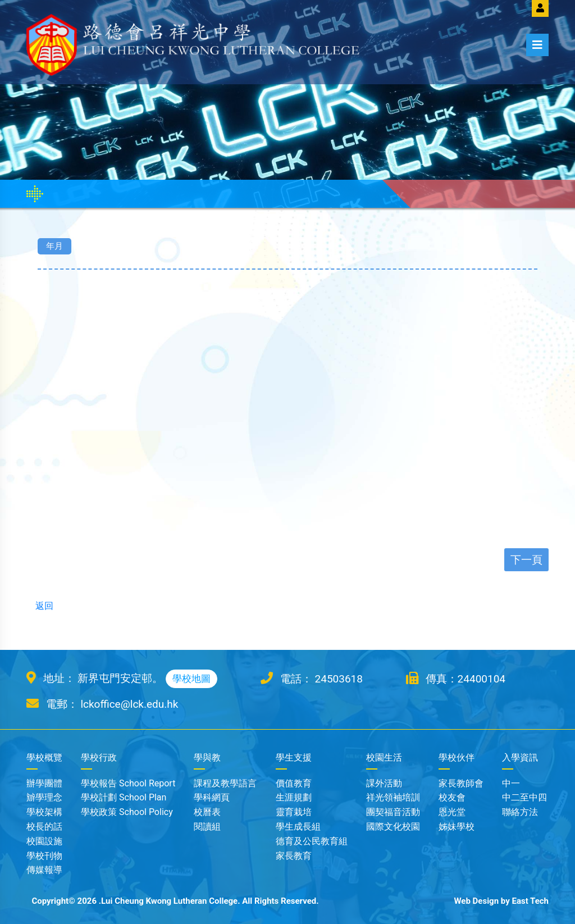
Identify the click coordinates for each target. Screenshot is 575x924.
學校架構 (44, 812)
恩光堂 (452, 812)
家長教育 (294, 856)
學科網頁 (212, 797)
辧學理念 (44, 797)
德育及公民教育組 (312, 841)
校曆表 (207, 812)
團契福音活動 (393, 812)
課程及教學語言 (225, 783)
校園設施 (44, 841)
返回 (40, 606)
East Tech (530, 901)
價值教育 (294, 783)
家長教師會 (461, 783)
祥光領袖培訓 (393, 797)
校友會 (452, 797)
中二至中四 (524, 797)
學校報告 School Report (128, 783)
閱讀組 (207, 827)
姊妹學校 (457, 827)
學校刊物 (44, 856)
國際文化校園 (393, 827)
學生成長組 (298, 827)
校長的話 (44, 827)
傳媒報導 (44, 870)
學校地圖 (191, 679)
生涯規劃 (294, 797)
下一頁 (526, 560)
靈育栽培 (294, 812)
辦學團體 (44, 783)
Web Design (476, 901)
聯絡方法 (520, 812)
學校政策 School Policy (127, 812)
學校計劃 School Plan (124, 797)
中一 (511, 783)
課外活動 (384, 783)
